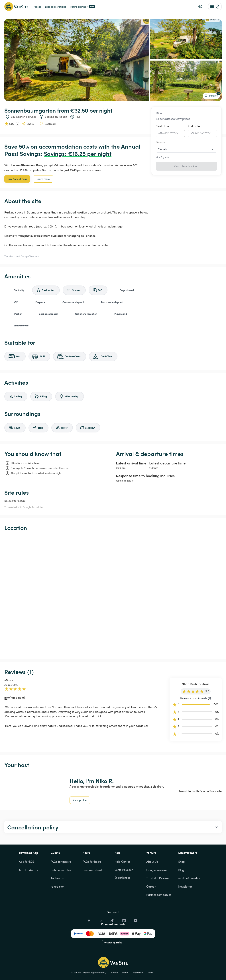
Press (150, 972)
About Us (152, 862)
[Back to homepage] (16, 7)
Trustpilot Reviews (158, 878)
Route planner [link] (83, 7)
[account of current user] (215, 7)
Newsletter (185, 887)
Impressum (138, 972)
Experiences (122, 878)
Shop (182, 862)
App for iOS (26, 862)
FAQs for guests (61, 862)
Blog (181, 870)
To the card (58, 878)
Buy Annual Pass (17, 179)
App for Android (29, 870)
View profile (80, 800)
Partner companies (159, 895)
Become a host (92, 870)
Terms (125, 972)
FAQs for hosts (92, 862)
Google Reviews (157, 870)
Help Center (122, 862)
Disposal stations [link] (56, 7)
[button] (200, 7)
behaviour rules (61, 870)
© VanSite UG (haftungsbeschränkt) (89, 972)
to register (57, 887)
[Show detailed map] (113, 595)
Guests (160, 142)
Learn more (43, 179)
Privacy (114, 972)
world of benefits (189, 878)
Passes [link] (37, 7)
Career (151, 887)
